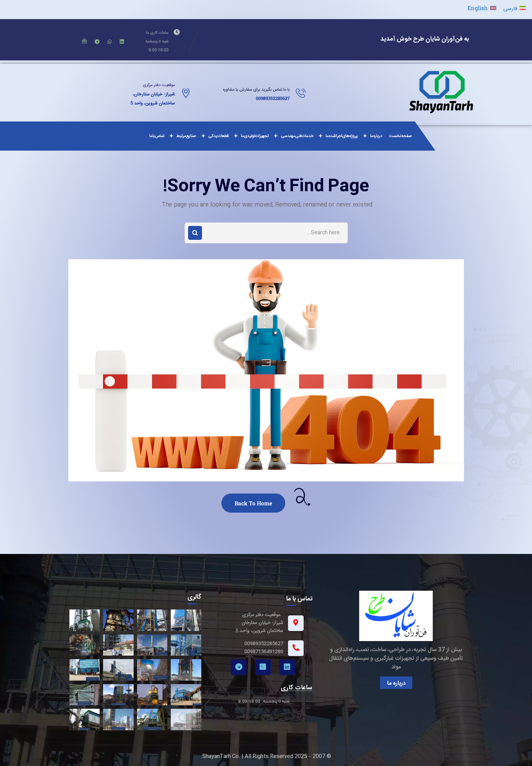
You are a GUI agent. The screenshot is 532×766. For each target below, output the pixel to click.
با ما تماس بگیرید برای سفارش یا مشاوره (256, 90)
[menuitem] (514, 8)
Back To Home (253, 503)
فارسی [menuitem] (510, 8)
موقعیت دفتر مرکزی (159, 85)
